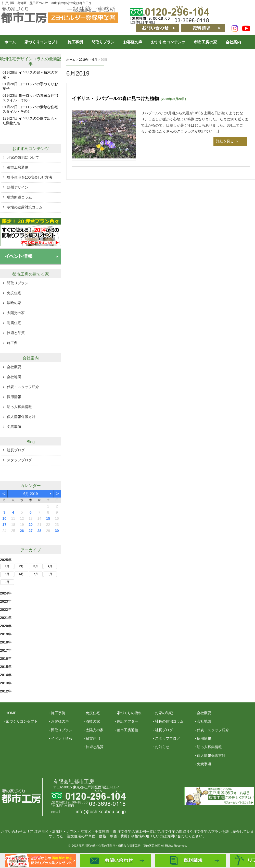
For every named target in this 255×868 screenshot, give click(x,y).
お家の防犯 (164, 713)
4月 (50, 566)
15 (48, 518)
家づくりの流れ (129, 713)
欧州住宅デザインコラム (22, 59)
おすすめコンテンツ (168, 42)
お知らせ (162, 747)
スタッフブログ (19, 460)
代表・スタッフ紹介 (23, 387)
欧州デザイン (18, 187)
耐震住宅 (14, 323)
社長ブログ (16, 450)
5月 (7, 574)
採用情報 (14, 397)
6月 (22, 574)
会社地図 (14, 377)
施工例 (12, 343)
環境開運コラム (19, 197)
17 (4, 525)
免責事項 (14, 427)
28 (39, 531)
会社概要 (14, 367)
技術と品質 (16, 333)
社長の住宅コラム (169, 721)
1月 (7, 566)
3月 (36, 566)
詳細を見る (225, 141)
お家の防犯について (23, 157)
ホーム (10, 42)
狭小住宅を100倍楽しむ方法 (29, 177)
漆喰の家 (14, 303)
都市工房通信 (18, 167)
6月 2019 (31, 494)
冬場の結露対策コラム (25, 207)
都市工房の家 (206, 42)
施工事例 (75, 42)
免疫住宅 (14, 293)
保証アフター (127, 721)
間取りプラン (103, 42)
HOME (11, 713)
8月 (50, 574)
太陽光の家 (16, 313)
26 (22, 531)
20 (31, 525)
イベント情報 (62, 738)
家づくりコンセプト (42, 42)
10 (4, 518)
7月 (36, 574)
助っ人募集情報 (19, 407)
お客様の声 (133, 42)
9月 (7, 582)
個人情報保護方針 (21, 417)
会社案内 (233, 42)
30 (57, 531)
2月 (22, 566)
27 (31, 531)
